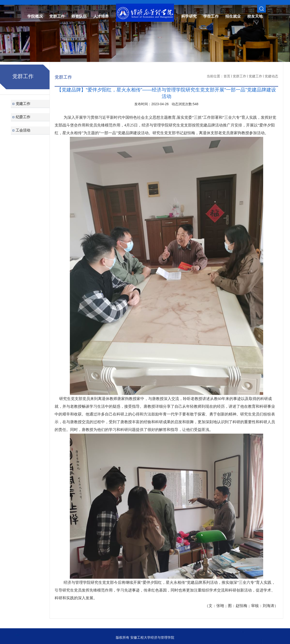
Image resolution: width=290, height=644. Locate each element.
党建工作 (255, 76)
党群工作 (239, 76)
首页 (227, 76)
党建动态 (271, 76)
